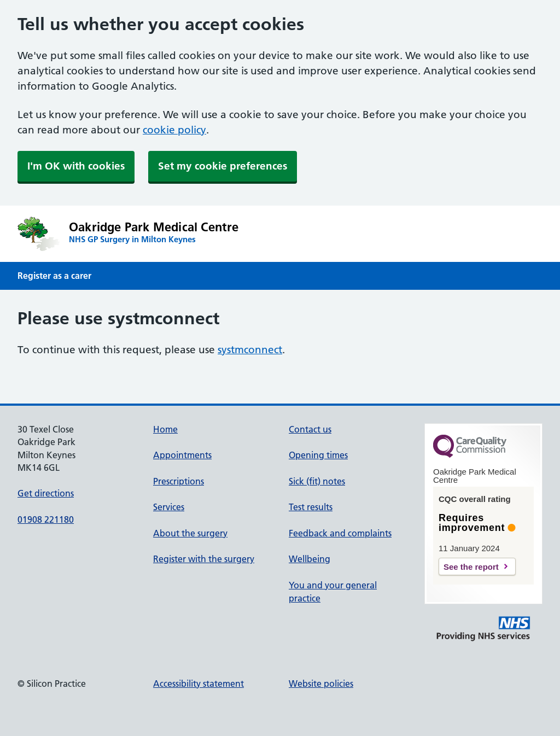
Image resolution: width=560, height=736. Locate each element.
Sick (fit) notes (317, 481)
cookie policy (174, 130)
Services (169, 507)
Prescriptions (179, 481)
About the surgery (190, 533)
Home (165, 429)
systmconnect (250, 350)
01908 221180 (46, 519)
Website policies (321, 684)
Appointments (182, 455)
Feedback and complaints (340, 533)
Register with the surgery (204, 559)
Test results (311, 507)
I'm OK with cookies (76, 166)
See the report (471, 567)
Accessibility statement (199, 684)
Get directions (46, 493)
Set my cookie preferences (223, 166)
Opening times (318, 455)
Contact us (310, 429)
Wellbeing (310, 559)
